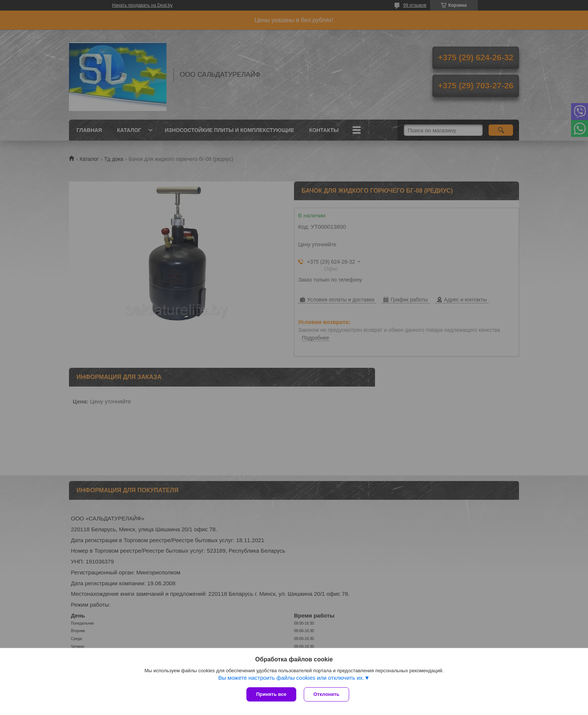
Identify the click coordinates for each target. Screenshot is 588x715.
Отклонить (326, 694)
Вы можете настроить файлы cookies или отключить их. (291, 678)
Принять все (271, 694)
